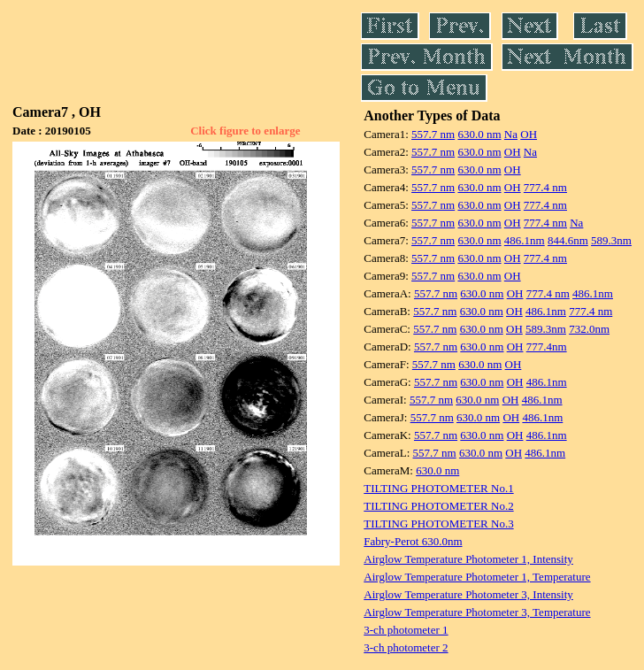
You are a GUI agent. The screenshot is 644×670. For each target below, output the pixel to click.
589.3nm (611, 240)
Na (511, 134)
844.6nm (568, 240)
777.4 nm (545, 187)
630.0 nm (479, 134)
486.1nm (525, 240)
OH (529, 134)
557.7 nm (433, 134)
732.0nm (589, 329)
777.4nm (547, 347)
